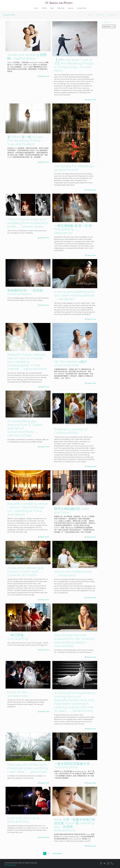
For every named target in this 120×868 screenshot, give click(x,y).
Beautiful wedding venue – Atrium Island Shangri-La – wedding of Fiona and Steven (28, 509)
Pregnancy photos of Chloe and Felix (71, 431)
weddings (100, 15)
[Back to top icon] (112, 865)
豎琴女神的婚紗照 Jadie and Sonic (72, 511)
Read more (45, 76)
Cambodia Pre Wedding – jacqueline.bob (75, 168)
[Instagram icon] (108, 863)
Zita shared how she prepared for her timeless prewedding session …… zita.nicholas (74, 640)
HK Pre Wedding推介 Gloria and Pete (71, 363)
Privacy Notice (10, 865)
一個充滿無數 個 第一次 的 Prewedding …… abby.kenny (73, 229)
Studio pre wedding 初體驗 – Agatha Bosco (27, 56)
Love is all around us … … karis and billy (26, 820)
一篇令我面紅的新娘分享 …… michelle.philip (74, 765)
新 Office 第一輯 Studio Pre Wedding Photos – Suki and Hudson (25, 140)
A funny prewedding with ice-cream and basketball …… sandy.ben (74, 295)
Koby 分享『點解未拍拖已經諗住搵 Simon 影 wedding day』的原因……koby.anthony (75, 825)
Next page (58, 853)
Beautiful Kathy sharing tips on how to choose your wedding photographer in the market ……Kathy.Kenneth (27, 362)
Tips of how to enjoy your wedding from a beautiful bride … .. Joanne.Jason (28, 223)
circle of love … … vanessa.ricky (20, 694)
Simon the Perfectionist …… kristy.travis (73, 573)
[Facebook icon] (101, 863)
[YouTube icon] (105, 863)
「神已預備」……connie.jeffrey (19, 637)
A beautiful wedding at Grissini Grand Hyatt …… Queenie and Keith (26, 571)
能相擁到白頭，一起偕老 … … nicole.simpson (28, 292)
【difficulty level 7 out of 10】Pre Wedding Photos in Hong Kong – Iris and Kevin (74, 65)
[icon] (112, 863)
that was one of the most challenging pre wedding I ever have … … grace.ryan (28, 768)
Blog (90, 15)
